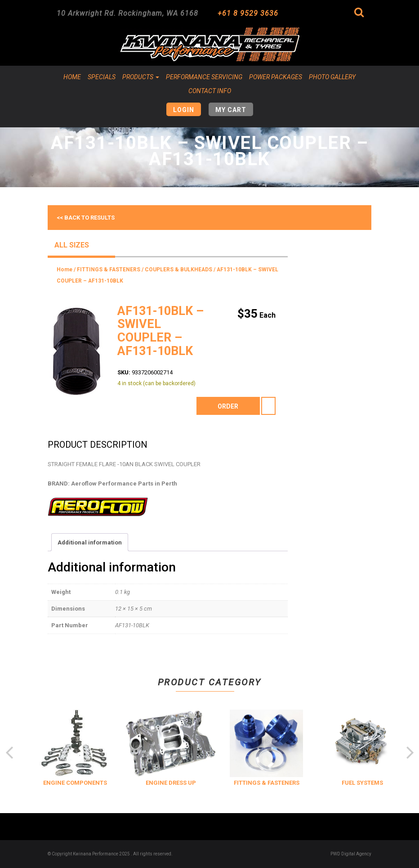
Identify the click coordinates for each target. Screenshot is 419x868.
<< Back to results (86, 218)
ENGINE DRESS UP (250, 783)
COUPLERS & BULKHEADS (178, 270)
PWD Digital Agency (351, 854)
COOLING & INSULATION (58, 783)
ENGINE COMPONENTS (154, 783)
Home (72, 77)
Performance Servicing (204, 77)
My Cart (231, 110)
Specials (102, 77)
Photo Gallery (332, 77)
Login (184, 110)
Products (141, 77)
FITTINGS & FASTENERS (109, 270)
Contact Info (210, 91)
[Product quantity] (268, 406)
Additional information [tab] (90, 542)
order (228, 406)
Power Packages (276, 77)
